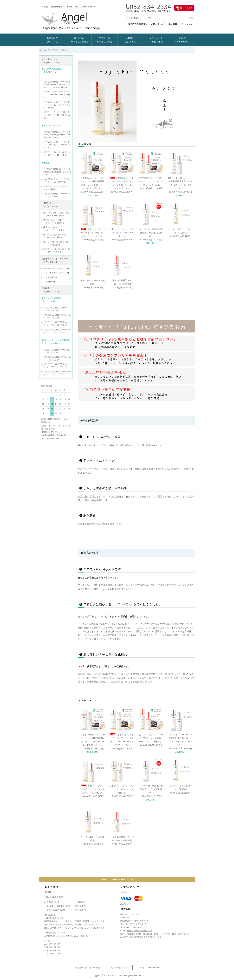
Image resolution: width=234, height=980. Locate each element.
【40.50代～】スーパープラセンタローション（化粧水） (57, 181)
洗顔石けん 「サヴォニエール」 (51, 205)
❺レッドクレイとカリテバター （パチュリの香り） (57, 243)
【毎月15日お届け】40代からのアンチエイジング (57, 316)
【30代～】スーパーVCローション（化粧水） (57, 188)
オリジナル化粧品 (59, 50)
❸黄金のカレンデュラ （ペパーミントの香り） (54, 229)
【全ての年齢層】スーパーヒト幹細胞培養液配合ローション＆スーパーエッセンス (57, 135)
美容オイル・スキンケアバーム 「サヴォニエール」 (55, 260)
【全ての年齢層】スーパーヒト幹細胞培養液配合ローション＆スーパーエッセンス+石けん (57, 85)
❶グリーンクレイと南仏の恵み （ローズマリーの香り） (57, 214)
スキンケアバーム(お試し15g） (57, 268)
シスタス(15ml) (50, 277)
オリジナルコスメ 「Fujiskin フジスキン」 (53, 61)
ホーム (43, 50)
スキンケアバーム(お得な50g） (57, 273)
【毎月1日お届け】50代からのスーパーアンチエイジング (57, 324)
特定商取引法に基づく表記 (87, 968)
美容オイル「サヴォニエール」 (104, 40)
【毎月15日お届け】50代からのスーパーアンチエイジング (57, 331)
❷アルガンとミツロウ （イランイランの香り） (54, 221)
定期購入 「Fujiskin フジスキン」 (53, 290)
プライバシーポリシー (149, 968)
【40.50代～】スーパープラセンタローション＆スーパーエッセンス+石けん (57, 105)
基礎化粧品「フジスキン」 (52, 40)
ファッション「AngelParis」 (156, 40)
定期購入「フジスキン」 (130, 40)
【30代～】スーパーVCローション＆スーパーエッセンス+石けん (57, 95)
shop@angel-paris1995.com (139, 931)
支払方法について (119, 968)
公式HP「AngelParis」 (182, 40)
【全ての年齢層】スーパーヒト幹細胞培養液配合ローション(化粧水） (57, 172)
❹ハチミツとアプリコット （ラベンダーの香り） (55, 236)
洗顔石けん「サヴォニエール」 (79, 40)
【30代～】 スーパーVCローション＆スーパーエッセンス (57, 153)
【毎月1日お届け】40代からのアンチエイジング (57, 309)
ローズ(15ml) (49, 282)
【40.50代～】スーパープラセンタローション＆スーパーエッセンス (57, 145)
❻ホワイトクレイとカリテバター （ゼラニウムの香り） (57, 251)
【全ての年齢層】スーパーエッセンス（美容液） (57, 195)
